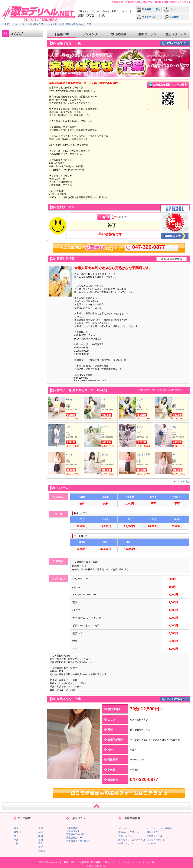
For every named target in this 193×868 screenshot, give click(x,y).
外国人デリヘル (126, 843)
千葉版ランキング (75, 831)
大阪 (16, 843)
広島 (41, 843)
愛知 (41, 836)
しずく (69, 427)
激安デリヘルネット (49, 862)
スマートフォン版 (145, 862)
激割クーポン (147, 34)
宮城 (41, 847)
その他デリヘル (155, 836)
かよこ (175, 399)
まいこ (140, 427)
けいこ (175, 454)
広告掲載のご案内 (148, 10)
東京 (16, 828)
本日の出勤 (119, 34)
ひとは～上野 (143, 454)
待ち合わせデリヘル (129, 832)
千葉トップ (44, 24)
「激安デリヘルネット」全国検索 (19, 24)
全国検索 (171, 17)
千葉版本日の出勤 (75, 834)
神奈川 (17, 832)
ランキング (90, 34)
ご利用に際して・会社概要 (75, 862)
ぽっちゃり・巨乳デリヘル (132, 840)
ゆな (174, 427)
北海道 (42, 851)
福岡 (41, 840)
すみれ (104, 399)
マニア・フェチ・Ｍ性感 (159, 828)
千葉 (16, 840)
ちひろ (140, 399)
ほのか (104, 454)
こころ (104, 427)
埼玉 (16, 836)
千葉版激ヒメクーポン (77, 841)
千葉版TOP (62, 34)
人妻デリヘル (125, 836)
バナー (170, 10)
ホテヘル (151, 843)
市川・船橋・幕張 (62, 24)
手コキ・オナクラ (156, 840)
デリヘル (123, 828)
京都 (41, 828)
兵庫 (41, 832)
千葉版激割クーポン (76, 838)
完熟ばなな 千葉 (82, 24)
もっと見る (184, 482)
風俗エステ (152, 832)
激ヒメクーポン (176, 34)
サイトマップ (146, 17)
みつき (69, 454)
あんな (69, 399)
